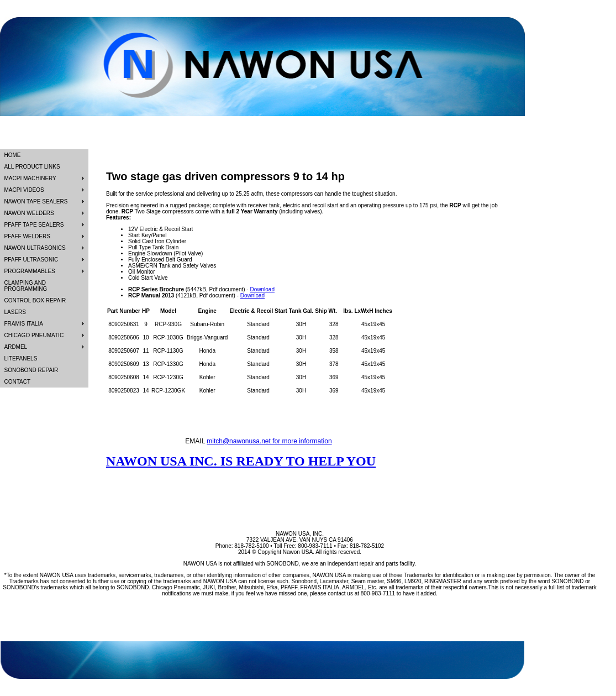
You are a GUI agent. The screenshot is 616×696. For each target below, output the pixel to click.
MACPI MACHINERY (30, 178)
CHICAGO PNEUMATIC (34, 335)
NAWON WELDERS (29, 213)
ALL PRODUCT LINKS (32, 167)
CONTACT (18, 382)
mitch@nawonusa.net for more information (269, 441)
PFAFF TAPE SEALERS (34, 225)
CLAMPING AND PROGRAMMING (26, 286)
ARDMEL (16, 347)
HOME (13, 155)
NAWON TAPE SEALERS (36, 202)
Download (262, 289)
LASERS (15, 312)
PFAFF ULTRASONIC (31, 260)
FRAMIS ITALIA (24, 324)
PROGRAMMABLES (30, 271)
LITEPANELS (21, 359)
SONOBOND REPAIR (31, 370)
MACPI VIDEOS (24, 190)
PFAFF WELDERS (27, 236)
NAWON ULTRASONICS (35, 248)
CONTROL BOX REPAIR (35, 300)
